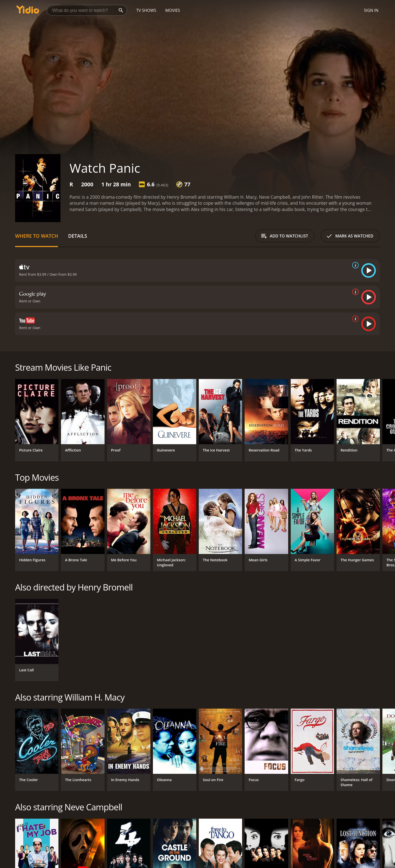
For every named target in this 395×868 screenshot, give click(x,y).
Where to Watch (37, 236)
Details (77, 236)
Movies (173, 10)
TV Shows (146, 10)
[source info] (354, 265)
